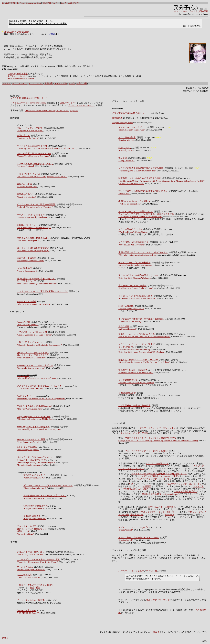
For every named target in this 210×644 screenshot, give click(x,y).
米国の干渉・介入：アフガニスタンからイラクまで (143, 252)
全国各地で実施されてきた (125, 428)
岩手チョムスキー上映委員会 (162, 507)
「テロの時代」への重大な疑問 (32, 332)
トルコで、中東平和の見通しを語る (136, 296)
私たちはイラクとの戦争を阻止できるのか (139, 275)
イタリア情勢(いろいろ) (28, 174)
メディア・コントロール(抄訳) (133, 527)
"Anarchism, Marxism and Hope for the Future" (37, 562)
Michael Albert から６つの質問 (31, 439)
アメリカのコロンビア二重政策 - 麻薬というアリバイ (42, 291)
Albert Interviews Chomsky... (29, 442)
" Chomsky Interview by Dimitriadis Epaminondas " (39, 345)
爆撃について (23, 531)
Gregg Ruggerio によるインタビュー (34, 416)
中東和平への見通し (128, 370)
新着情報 (74, 3)
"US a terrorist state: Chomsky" (30, 388)
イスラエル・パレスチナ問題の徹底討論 (36, 204)
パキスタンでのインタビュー (31, 215)
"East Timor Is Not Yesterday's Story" (33, 250)
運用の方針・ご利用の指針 (17, 32)
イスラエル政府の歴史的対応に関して (35, 164)
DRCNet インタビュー (27, 225)
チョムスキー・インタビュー (132, 127)
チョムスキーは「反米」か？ (31, 552)
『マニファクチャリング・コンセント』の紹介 (145, 451)
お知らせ (7, 83)
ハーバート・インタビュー (131, 571)
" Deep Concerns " (126, 160)
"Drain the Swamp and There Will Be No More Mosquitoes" (144, 337)
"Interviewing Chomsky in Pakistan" (33, 217)
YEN (131, 484)
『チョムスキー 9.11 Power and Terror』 (29, 103)
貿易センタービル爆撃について (32, 529)
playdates (74, 110)
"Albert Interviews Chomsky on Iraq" (134, 349)
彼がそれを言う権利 (26, 611)
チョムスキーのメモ (26, 526)
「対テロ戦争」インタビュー (31, 342)
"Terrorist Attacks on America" (30, 465)
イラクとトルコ (20, 83)
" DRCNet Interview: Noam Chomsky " (34, 228)
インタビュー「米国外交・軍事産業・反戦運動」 (142, 319)
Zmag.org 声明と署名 (18, 74)
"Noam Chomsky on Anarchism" (31, 570)
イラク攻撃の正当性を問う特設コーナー (131, 113)
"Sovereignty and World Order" (30, 261)
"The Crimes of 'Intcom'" (28, 324)
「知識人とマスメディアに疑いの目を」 (36, 585)
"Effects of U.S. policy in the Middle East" (35, 419)
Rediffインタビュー (26, 396)
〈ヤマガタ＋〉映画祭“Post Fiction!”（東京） (158, 476)
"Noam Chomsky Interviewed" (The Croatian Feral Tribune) (144, 362)
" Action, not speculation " (130, 204)
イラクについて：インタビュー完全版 (137, 344)
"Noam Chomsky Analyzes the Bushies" (136, 265)
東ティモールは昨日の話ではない (33, 248)
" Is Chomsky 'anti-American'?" (30, 554)
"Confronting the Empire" (28, 138)
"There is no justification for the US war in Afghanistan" (41, 399)
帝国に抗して (23, 135)
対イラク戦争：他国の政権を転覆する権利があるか (143, 191)
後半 (38, 587)
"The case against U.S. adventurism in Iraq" (137, 171)
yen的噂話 (147, 486)
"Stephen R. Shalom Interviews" (31, 368)
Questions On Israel (25, 166)
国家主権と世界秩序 (26, 258)
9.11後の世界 (23, 376)
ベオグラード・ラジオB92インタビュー (36, 457)
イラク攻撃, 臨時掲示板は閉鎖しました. (29, 98)
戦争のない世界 (24, 184)
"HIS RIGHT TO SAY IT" (28, 613)
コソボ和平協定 (24, 268)
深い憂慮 (123, 158)
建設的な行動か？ (25, 194)
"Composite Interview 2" (34, 508)
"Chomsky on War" (127, 150)
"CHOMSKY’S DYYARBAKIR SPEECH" (137, 298)
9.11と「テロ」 (36, 83)
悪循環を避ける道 (32, 516)
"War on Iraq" (124, 194)
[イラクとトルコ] (16, 76)
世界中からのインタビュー (36, 475)
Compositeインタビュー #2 (36, 506)
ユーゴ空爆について (26, 281)
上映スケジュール (68, 103)
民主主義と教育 (24, 575)
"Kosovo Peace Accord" (27, 271)
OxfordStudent (141, 232)
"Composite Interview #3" (35, 498)
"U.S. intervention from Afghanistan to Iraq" (137, 255)
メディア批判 (61, 83)
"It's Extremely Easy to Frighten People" (136, 288)
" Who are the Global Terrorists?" (31, 358)
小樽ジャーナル (195, 512)
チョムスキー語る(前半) (28, 460)
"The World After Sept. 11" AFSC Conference (37, 378)
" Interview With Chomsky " (131, 321)
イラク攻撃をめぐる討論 (130, 229)
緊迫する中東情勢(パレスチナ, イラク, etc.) (139, 360)
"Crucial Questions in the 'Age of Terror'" (35, 335)
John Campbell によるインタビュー (33, 427)
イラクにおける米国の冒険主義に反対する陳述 (141, 168)
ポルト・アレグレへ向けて (30, 128)
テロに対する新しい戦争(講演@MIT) (34, 406)
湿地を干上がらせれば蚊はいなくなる (137, 334)
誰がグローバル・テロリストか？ (33, 353)
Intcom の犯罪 (23, 322)
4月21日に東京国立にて (157, 463)
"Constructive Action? (26, 197)
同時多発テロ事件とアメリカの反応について (45, 496)
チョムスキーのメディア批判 (134, 433)
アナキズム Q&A (25, 567)
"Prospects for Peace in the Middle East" (136, 372)
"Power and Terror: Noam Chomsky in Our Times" (47, 110)
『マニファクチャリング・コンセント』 (157, 428)
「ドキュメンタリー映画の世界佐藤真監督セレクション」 (159, 474)
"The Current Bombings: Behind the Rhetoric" (37, 284)
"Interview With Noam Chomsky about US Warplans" (142, 352)
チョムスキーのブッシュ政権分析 (134, 263)
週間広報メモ (137, 515)
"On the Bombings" (25, 534)
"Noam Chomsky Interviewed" (132, 130)
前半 (32, 587)
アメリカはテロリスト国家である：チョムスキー (40, 386)
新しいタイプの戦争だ (28, 447)
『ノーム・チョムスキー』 (81, 105)
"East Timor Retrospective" (29, 240)
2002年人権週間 (126, 306)
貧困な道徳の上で (127, 393)
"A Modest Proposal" (127, 329)
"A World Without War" (27, 187)
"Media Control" (126, 530)
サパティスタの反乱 (26, 302)
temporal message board (122, 123)
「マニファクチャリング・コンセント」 (153, 479)
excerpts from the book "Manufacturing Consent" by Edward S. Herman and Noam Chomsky (158, 440)
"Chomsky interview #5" (34, 478)
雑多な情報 (82, 83)
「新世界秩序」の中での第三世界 (134, 406)
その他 (72, 83)
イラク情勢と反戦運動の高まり (133, 242)
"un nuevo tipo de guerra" (28, 450)
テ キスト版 (152, 571)
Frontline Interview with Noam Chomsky (136, 383)
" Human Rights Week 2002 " (131, 309)
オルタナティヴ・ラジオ (158, 600)
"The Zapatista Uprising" (28, 304)
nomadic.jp (170, 515)
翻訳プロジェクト (51, 3)
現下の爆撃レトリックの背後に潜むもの (36, 279)
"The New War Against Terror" (30, 409)
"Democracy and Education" (29, 577)
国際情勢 (49, 83)
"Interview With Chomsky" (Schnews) (135, 278)
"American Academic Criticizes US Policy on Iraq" (140, 217)
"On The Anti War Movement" (131, 245)
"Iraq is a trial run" (126, 140)
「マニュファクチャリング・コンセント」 (159, 512)
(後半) (44, 460)
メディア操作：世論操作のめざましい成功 (139, 537)
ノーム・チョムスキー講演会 (31, 600)
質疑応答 (143, 370)
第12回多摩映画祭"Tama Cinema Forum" (160, 494)
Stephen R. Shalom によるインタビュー (35, 365)
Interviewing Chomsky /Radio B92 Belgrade (36, 462)
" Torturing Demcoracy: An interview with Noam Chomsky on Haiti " (47, 148)
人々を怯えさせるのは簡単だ (132, 285)
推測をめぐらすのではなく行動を (135, 201)
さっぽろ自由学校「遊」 (186, 491)
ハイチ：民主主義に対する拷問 (32, 146)
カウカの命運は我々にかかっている (34, 154)
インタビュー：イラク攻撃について (136, 211)
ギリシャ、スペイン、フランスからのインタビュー (48, 485)
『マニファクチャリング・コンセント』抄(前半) (146, 438)
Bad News (65, 3)
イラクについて (126, 347)
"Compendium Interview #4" (36, 488)
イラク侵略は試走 (127, 137)
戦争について (125, 148)
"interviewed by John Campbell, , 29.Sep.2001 (39, 429)
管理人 (156, 632)
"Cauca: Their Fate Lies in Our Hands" (33, 156)
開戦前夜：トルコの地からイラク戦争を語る (140, 178)
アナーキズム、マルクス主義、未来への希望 (38, 559)
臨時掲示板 (117, 118)
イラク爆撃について (128, 380)
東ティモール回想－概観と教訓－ (33, 238)
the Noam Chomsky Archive (29, 3)
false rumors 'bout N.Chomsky (21, 79)
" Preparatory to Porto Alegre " (30, 130)
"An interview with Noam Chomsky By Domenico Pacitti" (42, 176)
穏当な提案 (124, 326)
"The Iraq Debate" (126, 232)
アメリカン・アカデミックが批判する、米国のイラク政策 (146, 214)
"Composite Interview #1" (35, 518)
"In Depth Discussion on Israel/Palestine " (35, 207)
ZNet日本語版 (9, 3)
